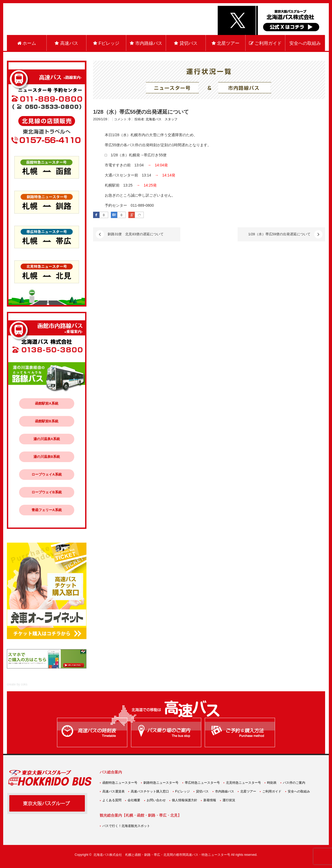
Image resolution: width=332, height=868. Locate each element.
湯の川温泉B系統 (47, 457)
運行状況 (229, 800)
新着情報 (210, 800)
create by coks (17, 684)
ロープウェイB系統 (47, 492)
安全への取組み (305, 43)
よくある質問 (112, 800)
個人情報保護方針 (185, 800)
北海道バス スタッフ (161, 119)
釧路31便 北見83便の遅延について (136, 234)
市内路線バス (146, 43)
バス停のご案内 (294, 783)
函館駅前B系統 (47, 421)
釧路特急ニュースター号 (161, 783)
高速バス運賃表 (113, 791)
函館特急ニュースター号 (120, 783)
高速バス (66, 43)
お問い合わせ (156, 800)
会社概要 (134, 800)
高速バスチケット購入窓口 (150, 791)
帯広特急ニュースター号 (202, 783)
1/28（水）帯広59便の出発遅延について (279, 234)
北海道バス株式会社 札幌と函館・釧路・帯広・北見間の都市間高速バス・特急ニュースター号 (162, 855)
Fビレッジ (106, 43)
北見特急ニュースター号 (243, 783)
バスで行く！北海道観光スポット (126, 826)
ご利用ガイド (265, 43)
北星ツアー (226, 43)
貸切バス (186, 43)
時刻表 (272, 783)
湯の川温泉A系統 (47, 439)
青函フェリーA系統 (47, 510)
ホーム (27, 43)
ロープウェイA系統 (47, 474)
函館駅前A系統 (47, 403)
